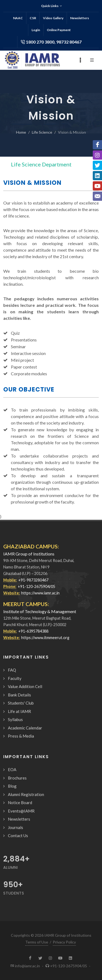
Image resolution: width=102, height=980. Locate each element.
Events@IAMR (21, 811)
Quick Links (52, 6)
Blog (12, 786)
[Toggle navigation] (84, 164)
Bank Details (19, 695)
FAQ (12, 670)
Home (21, 132)
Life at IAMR (19, 711)
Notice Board (20, 803)
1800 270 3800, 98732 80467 (51, 42)
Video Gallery (53, 18)
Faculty (15, 678)
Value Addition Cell (25, 686)
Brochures (17, 778)
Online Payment (59, 30)
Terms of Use (37, 942)
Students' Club (21, 703)
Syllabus (15, 719)
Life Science (42, 132)
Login (36, 30)
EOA (12, 769)
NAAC (18, 18)
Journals (16, 827)
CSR (33, 18)
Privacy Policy (64, 942)
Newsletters (80, 18)
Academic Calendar (25, 728)
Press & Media (21, 736)
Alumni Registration (26, 794)
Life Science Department (41, 164)
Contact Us (18, 836)
